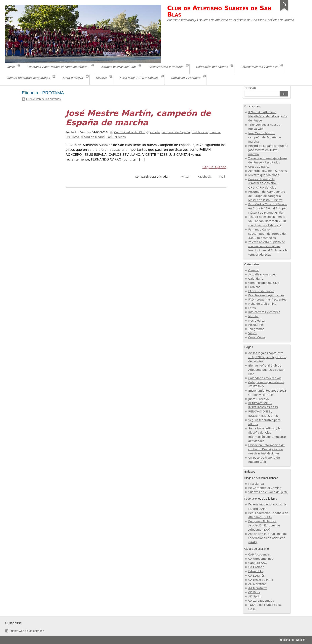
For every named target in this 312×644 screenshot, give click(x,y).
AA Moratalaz (258, 588)
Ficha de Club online (262, 304)
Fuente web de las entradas (43, 99)
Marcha (253, 316)
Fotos (252, 308)
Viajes (253, 333)
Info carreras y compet (264, 312)
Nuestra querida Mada (264, 175)
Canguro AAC (258, 563)
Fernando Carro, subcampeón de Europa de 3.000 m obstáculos (267, 234)
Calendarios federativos (265, 378)
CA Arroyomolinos (261, 559)
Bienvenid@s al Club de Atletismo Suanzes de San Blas (266, 370)
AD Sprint (255, 596)
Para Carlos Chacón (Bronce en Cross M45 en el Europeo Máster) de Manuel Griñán (268, 208)
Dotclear (301, 640)
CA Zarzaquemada (261, 601)
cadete (155, 132)
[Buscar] (262, 94)
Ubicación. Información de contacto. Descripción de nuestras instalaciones (267, 449)
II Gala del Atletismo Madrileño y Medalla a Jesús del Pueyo (268, 116)
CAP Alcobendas (260, 555)
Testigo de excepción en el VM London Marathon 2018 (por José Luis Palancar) (267, 221)
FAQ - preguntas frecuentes (267, 300)
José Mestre (200, 132)
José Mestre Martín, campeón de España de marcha (138, 118)
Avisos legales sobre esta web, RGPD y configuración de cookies (267, 357)
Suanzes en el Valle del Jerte (268, 492)
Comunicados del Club (130, 132)
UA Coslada (256, 567)
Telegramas (256, 329)
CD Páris (254, 592)
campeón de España (176, 132)
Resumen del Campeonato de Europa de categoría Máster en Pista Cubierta (267, 196)
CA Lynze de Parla (261, 580)
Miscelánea (256, 484)
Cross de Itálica (259, 167)
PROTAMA (72, 137)
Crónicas (254, 287)
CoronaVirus (257, 337)
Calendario (256, 279)
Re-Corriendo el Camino (265, 488)
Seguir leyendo (214, 167)
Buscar (250, 88)
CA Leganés (256, 576)
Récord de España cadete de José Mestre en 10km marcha (268, 150)
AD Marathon (257, 584)
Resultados (256, 325)
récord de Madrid (93, 137)
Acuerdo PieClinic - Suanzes (268, 171)
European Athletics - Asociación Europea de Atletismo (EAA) (264, 525)
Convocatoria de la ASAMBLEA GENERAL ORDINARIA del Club (263, 183)
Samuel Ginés (116, 137)
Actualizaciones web (262, 274)
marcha (215, 132)
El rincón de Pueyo (261, 291)
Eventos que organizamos (266, 295)
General (254, 270)
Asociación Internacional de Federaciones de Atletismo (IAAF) (268, 538)
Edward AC (256, 571)
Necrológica (256, 321)
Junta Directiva (259, 399)
